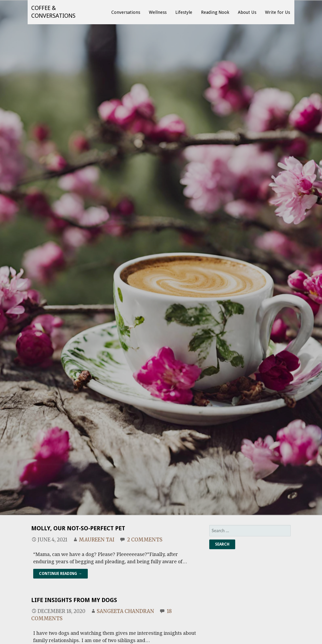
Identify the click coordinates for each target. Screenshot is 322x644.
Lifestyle (184, 12)
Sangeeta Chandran (125, 611)
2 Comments (145, 540)
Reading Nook (215, 12)
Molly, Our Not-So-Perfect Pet (78, 528)
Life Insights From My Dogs (74, 600)
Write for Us (278, 12)
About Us (247, 12)
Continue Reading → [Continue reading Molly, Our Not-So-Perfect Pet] (60, 574)
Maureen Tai (97, 540)
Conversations (126, 12)
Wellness (158, 12)
